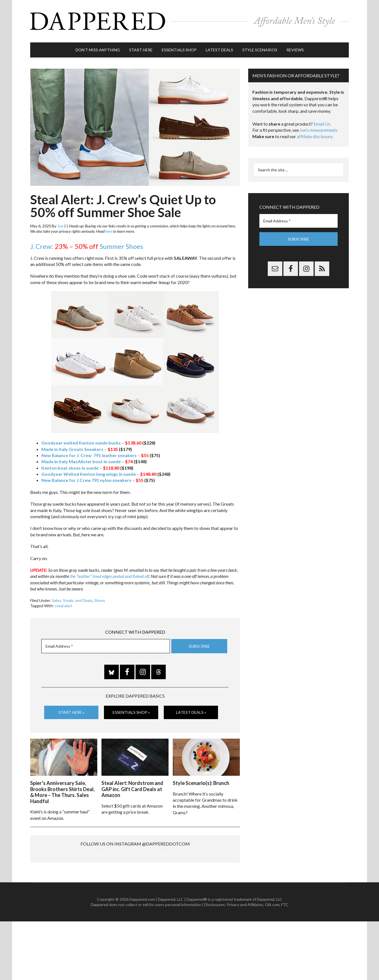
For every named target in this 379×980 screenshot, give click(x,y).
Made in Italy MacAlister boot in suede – (87, 461)
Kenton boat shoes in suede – (80, 467)
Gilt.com (272, 963)
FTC (285, 963)
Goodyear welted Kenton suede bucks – (91, 442)
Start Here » (71, 712)
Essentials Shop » (131, 712)
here (109, 231)
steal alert (64, 605)
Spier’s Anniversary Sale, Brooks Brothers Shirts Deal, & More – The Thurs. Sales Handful (62, 791)
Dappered (190, 21)
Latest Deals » (191, 712)
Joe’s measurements (319, 129)
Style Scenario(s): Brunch (201, 782)
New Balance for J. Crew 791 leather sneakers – (95, 455)
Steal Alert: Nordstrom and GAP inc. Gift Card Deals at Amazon (132, 788)
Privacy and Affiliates (245, 963)
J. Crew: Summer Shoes (87, 246)
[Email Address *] (106, 646)
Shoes (100, 600)
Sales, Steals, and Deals (72, 600)
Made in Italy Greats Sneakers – (80, 448)
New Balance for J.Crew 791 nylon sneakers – (92, 480)
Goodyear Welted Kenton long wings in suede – (99, 473)
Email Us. (322, 123)
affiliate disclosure (315, 136)
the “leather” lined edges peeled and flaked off (110, 576)
